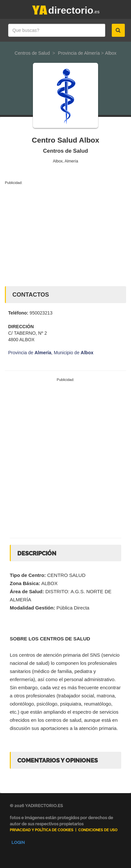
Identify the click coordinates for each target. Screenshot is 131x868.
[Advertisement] (65, 234)
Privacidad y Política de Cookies (42, 830)
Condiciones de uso (98, 830)
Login (18, 842)
